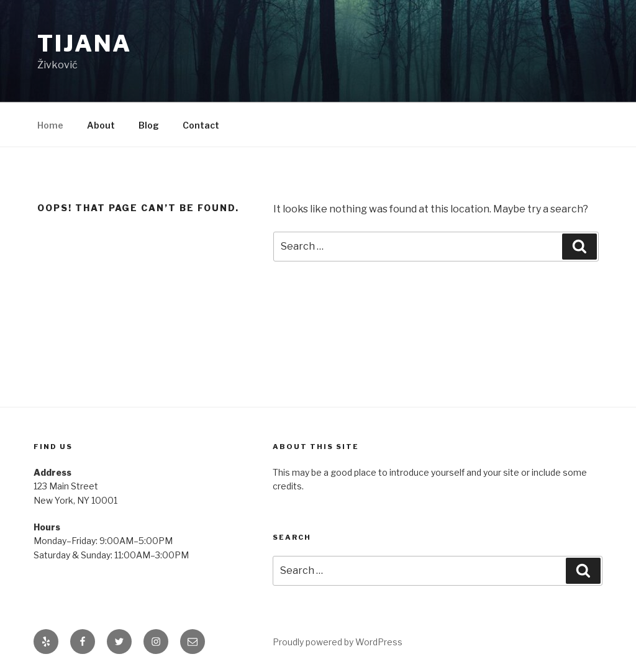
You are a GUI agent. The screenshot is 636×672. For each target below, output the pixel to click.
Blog (149, 125)
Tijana (84, 43)
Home (50, 125)
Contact (201, 125)
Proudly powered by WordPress (338, 642)
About (101, 125)
